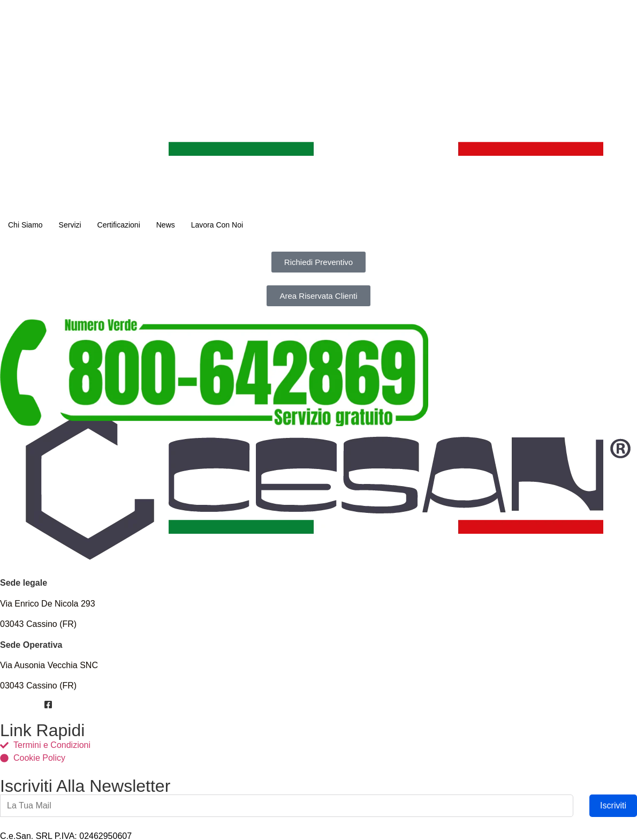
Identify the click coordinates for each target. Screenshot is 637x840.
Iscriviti (613, 805)
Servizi (70, 225)
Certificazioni (119, 225)
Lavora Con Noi (217, 225)
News (166, 225)
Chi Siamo (25, 225)
